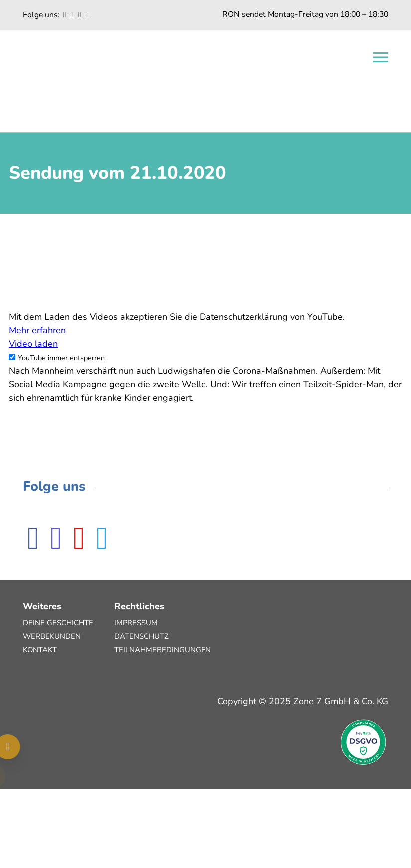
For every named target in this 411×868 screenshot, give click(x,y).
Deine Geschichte (58, 623)
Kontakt (40, 650)
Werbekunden (52, 636)
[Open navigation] (381, 57)
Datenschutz (141, 636)
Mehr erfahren (37, 330)
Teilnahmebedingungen (163, 650)
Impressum (136, 623)
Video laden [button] (33, 344)
